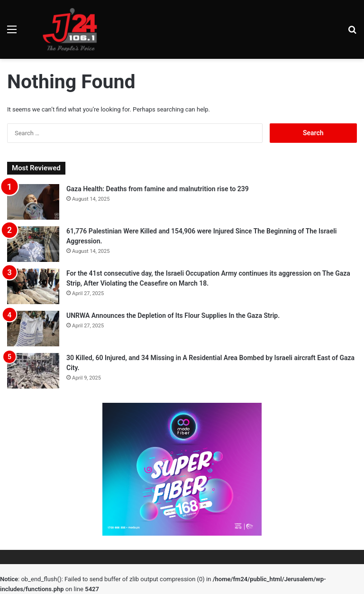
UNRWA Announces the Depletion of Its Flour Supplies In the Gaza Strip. (173, 316)
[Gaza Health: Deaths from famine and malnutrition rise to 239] (33, 202)
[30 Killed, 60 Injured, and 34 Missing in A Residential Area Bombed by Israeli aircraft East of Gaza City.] (33, 371)
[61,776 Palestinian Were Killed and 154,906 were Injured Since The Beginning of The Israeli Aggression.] (33, 244)
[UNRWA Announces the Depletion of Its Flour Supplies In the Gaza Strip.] (33, 329)
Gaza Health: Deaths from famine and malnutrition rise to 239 (158, 189)
